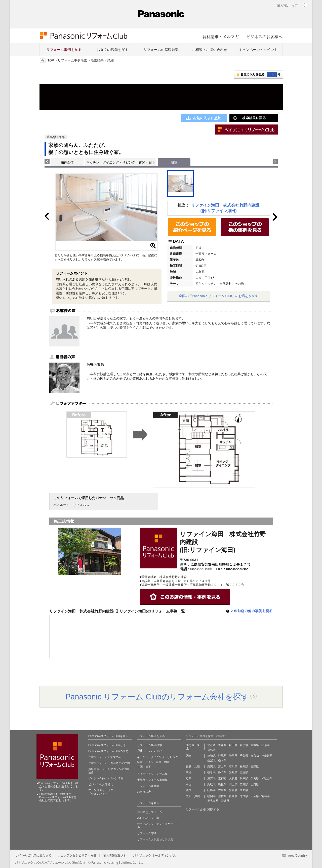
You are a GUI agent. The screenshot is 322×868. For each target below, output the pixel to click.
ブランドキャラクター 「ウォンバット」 (102, 792)
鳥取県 (211, 784)
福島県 (211, 750)
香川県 (222, 790)
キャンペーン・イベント (258, 50)
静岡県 (222, 772)
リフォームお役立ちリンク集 (155, 839)
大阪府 (233, 778)
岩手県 (244, 745)
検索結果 (97, 60)
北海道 (211, 745)
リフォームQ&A (147, 833)
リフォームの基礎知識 (161, 50)
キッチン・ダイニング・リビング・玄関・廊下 (121, 162)
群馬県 (222, 756)
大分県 (255, 796)
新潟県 (211, 766)
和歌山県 (267, 778)
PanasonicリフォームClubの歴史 (108, 751)
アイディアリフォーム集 (152, 774)
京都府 (222, 778)
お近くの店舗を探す (112, 50)
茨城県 (211, 756)
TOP (51, 60)
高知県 (244, 790)
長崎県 (233, 796)
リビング (173, 757)
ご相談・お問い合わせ (210, 50)
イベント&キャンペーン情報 (106, 778)
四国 (189, 790)
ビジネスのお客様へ (264, 37)
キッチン (143, 757)
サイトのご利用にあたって (33, 855)
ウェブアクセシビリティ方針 (77, 855)
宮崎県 (266, 796)
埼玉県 (233, 756)
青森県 (222, 745)
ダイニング (158, 757)
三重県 (244, 772)
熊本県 (244, 796)
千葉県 (244, 756)
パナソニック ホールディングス (154, 855)
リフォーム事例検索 (72, 60)
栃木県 (222, 760)
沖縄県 (225, 801)
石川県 (233, 766)
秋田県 (233, 745)
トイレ (149, 762)
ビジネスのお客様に (101, 784)
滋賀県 (211, 778)
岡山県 (233, 784)
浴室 (140, 762)
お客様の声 (144, 792)
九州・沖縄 (193, 796)
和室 (167, 762)
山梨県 (211, 760)
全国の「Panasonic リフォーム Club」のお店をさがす (219, 296)
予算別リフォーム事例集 (152, 780)
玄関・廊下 (144, 767)
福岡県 (211, 796)
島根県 (222, 784)
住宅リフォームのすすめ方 (105, 757)
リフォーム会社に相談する (203, 809)
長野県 (255, 766)
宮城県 (255, 745)
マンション (155, 751)
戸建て (141, 751)
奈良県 (255, 778)
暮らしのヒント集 (148, 818)
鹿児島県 (213, 801)
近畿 (189, 778)
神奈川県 (267, 756)
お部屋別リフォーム (150, 812)
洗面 (159, 762)
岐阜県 (211, 772)
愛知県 (233, 772)
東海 (189, 772)
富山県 (222, 766)
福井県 (244, 766)
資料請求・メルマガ (221, 37)
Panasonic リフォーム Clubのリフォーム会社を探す (157, 697)
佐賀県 (222, 796)
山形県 (266, 745)
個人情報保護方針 (115, 855)
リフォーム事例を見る (64, 50)
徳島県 (211, 790)
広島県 (244, 784)
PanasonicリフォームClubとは (107, 745)
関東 (189, 756)
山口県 (255, 784)
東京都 (255, 756)
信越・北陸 (193, 766)
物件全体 (67, 162)
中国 (189, 784)
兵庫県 (244, 778)
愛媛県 (233, 790)
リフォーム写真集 (148, 786)
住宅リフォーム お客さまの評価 (109, 763)
